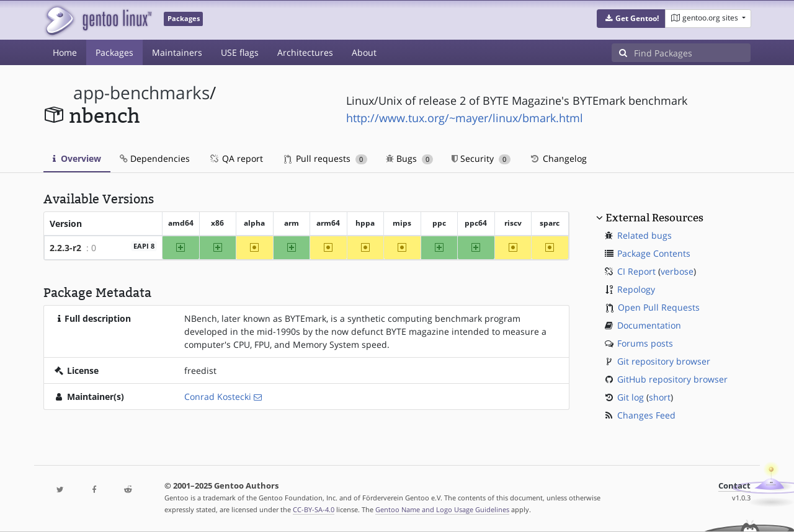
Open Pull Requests (659, 307)
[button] (631, 19)
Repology (636, 289)
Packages (114, 52)
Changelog (558, 158)
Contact (734, 486)
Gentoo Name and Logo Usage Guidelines (442, 509)
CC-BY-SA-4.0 (314, 509)
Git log (631, 397)
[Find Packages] (692, 53)
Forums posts (645, 343)
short (660, 397)
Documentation (649, 325)
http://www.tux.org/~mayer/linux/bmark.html (465, 118)
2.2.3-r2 (65, 248)
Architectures (305, 52)
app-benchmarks (141, 93)
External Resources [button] (654, 218)
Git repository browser (664, 361)
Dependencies (155, 158)
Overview (77, 158)
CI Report (636, 271)
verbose (677, 271)
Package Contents (654, 253)
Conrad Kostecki (218, 397)
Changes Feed (646, 415)
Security (481, 158)
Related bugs (645, 235)
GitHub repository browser (672, 379)
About (364, 52)
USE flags (240, 52)
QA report (236, 158)
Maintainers (177, 52)
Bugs (410, 158)
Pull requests (326, 158)
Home (65, 52)
